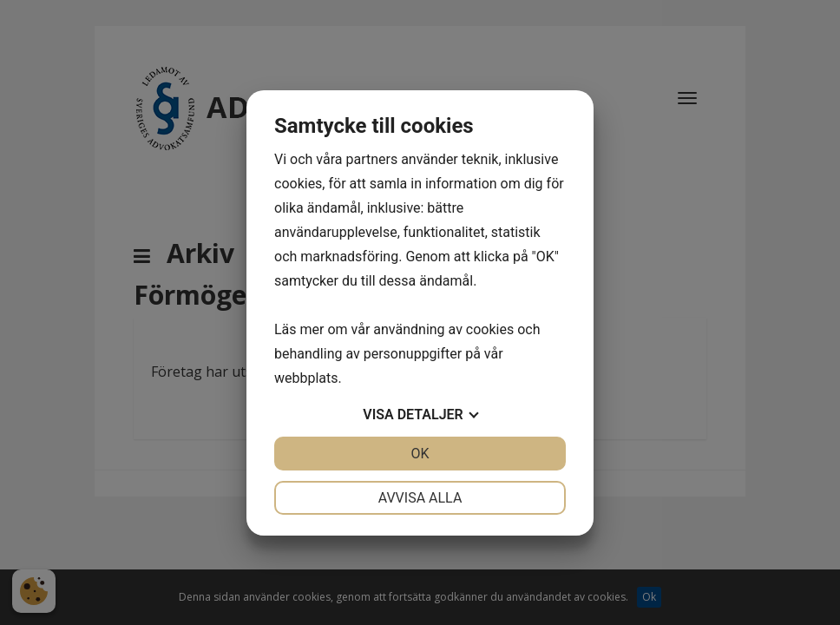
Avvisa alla (420, 498)
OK (420, 454)
